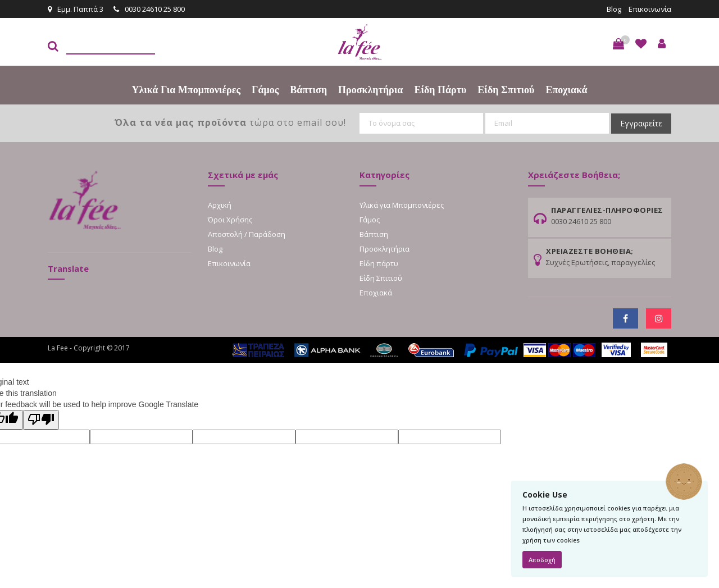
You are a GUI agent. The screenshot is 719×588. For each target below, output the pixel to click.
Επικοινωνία (650, 9)
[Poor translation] (41, 420)
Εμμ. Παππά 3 (76, 9)
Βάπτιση (308, 90)
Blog (614, 9)
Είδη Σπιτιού (506, 90)
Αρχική (220, 205)
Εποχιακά (566, 90)
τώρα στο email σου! (230, 122)
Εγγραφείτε (641, 123)
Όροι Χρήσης (230, 220)
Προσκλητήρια (370, 90)
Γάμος (265, 90)
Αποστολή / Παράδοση (247, 234)
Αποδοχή (542, 560)
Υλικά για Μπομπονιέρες (186, 90)
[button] (618, 44)
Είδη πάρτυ (440, 90)
